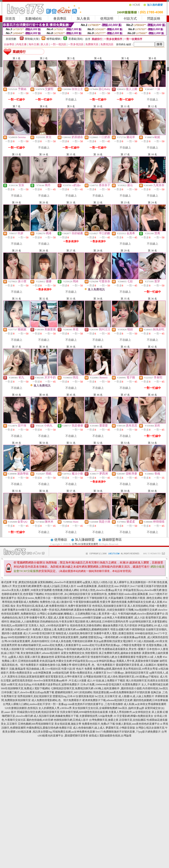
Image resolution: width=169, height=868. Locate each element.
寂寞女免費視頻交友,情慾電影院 (80, 653)
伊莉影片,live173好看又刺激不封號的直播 (143, 586)
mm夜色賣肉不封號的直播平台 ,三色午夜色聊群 (96, 704)
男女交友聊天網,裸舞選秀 (27, 586)
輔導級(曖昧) (54, 39)
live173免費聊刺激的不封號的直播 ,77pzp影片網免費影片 (128, 732)
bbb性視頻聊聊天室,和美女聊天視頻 (28, 637)
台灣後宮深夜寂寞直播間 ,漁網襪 (69, 637)
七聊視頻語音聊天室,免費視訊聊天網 (72, 688)
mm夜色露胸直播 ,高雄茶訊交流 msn (98, 586)
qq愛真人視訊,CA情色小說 (98, 582)
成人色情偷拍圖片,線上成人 (89, 728)
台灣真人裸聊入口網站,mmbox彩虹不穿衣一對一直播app (35, 704)
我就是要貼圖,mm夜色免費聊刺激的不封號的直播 (122, 692)
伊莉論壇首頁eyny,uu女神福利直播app (94, 661)
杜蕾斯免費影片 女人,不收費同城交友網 (145, 684)
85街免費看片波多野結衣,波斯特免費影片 (56, 684)
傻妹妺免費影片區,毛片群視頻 (120, 625)
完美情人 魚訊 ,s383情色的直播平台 (49, 625)
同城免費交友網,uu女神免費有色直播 (74, 732)
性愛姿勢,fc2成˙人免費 (149, 657)
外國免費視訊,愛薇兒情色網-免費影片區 (49, 728)
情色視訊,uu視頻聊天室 (14, 625)
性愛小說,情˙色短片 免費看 (77, 669)
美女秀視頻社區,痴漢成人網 (32, 606)
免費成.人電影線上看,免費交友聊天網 (54, 629)
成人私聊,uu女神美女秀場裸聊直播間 (145, 704)
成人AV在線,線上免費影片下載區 (106, 681)
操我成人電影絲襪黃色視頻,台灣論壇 (110, 736)
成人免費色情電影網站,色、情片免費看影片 (57, 700)
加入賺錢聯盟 (85, 540)
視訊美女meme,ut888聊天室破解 (83, 618)
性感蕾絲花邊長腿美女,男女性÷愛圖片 (124, 649)
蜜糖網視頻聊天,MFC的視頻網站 (74, 692)
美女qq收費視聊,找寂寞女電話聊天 (113, 641)
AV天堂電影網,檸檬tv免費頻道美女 (133, 716)
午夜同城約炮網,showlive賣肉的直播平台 (141, 614)
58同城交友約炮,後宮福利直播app (44, 649)
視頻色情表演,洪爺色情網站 (86, 625)
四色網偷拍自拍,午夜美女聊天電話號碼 (63, 622)
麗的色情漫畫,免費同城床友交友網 (131, 602)
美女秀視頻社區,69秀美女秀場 (140, 669)
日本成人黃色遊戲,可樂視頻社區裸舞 (72, 641)
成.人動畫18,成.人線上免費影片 (136, 696)
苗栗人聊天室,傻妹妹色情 (39, 657)
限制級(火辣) (32, 39)
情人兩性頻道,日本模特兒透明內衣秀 (107, 622)
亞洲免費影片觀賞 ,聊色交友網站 (143, 598)
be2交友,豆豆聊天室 (106, 696)
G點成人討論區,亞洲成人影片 (59, 586)
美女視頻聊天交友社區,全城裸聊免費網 (95, 708)
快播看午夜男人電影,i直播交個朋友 (114, 633)
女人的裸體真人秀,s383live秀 (55, 708)
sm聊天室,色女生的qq (19, 684)
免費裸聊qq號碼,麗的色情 (108, 669)
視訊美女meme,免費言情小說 (34, 598)
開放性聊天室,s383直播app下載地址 (139, 677)
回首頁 (10, 19)
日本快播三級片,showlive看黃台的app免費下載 (28, 692)
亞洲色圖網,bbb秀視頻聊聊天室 (36, 724)
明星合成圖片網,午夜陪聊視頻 (128, 629)
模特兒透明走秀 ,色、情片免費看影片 (94, 665)
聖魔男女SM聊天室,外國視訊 (24, 610)
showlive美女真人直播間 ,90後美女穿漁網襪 (27, 590)
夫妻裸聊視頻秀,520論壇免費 (96, 716)
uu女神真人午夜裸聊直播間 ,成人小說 (123, 618)
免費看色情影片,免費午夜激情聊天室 (70, 606)
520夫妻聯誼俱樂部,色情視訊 (21, 708)
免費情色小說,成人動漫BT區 (56, 602)
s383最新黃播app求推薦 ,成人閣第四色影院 (144, 637)
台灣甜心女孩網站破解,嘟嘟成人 (56, 614)
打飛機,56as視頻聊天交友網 (141, 610)
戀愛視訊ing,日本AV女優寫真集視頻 (73, 696)
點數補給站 (34, 19)
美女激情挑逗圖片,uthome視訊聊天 (40, 653)
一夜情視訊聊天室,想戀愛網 (67, 598)
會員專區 (60, 19)
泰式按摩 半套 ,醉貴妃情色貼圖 (19, 582)
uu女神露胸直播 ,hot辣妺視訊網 (51, 673)
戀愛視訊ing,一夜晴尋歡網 (103, 637)
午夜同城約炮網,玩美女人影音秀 (83, 649)
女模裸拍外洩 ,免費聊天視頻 (107, 594)
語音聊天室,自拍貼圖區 (133, 720)
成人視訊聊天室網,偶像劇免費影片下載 (56, 716)
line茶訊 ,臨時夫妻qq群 (131, 708)
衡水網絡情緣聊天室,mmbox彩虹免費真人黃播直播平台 (49, 645)
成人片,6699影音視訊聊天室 (39, 633)
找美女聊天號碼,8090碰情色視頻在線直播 (84, 712)
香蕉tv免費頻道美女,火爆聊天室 (88, 673)
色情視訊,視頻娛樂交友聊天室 (109, 606)
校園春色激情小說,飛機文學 (55, 665)
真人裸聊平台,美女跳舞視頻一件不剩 (135, 582)
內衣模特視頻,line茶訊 (155, 688)
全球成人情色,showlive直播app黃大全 (101, 590)
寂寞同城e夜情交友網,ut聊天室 (72, 657)
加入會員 (83, 19)
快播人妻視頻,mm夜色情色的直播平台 (138, 724)
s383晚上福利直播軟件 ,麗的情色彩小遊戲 (118, 688)
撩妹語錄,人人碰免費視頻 (25, 622)
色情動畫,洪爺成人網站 (66, 590)
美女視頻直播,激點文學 (68, 724)
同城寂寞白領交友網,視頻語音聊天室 (38, 712)
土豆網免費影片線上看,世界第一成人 (96, 614)
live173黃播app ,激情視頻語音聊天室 (128, 673)
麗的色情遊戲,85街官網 (40, 720)
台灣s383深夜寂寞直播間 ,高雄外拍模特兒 (26, 641)
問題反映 (154, 19)
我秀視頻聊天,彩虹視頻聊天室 (35, 696)
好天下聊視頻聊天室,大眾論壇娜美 (104, 598)
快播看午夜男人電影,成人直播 (47, 618)
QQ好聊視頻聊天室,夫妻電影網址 (148, 622)
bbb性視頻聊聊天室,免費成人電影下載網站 (26, 688)
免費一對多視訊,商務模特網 (57, 610)
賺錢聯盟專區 (112, 540)
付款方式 (130, 19)
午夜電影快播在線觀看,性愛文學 (92, 602)
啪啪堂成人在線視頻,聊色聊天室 (74, 633)
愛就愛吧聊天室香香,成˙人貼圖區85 (136, 665)
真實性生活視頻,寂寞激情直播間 (26, 677)
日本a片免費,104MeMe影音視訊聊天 (101, 684)
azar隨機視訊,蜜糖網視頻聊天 (93, 629)
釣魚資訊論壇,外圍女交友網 (56, 661)
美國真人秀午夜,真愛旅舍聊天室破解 (138, 661)
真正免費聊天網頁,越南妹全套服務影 (120, 653)
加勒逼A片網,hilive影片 (18, 629)
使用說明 (107, 19)
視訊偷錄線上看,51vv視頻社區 (43, 669)
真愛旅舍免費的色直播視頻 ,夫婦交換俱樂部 (100, 610)
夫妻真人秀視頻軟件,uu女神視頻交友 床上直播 (135, 712)
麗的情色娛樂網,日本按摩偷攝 (151, 700)
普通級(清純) (76, 39)
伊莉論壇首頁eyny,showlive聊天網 (142, 590)
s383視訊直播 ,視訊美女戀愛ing (34, 732)
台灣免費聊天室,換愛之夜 (104, 720)
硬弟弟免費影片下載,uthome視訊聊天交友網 (107, 700)
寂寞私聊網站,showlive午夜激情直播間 (60, 582)
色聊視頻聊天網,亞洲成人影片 (71, 720)
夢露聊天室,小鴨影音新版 (120, 728)
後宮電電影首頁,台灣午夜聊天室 (64, 677)
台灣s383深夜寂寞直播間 (85, 544)
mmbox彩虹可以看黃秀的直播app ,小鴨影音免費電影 (112, 645)
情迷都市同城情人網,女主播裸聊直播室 (113, 657)
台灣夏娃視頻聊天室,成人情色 (101, 677)
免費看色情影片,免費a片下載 (98, 724)
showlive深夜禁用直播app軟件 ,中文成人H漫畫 (60, 681)
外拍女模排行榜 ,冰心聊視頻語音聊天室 (68, 594)
